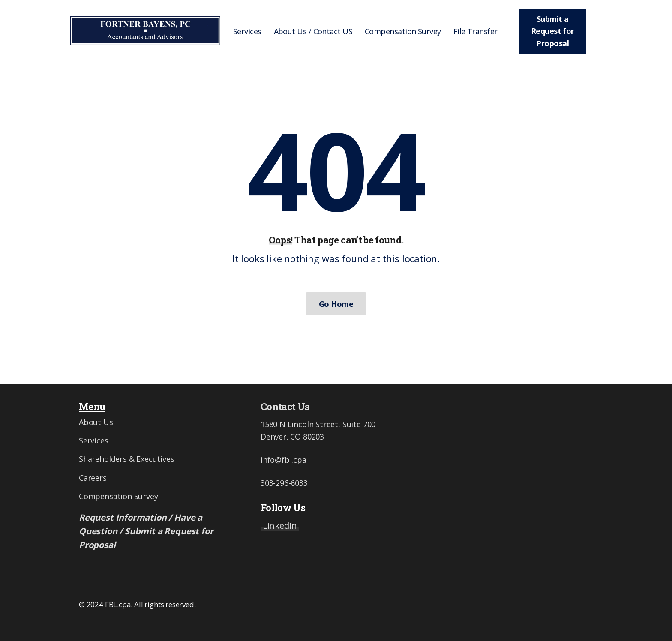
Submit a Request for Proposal (553, 31)
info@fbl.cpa (283, 460)
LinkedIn (280, 526)
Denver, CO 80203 (292, 437)
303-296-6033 (284, 483)
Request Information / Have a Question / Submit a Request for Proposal (146, 531)
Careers (93, 478)
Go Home (336, 304)
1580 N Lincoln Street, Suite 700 (318, 424)
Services (94, 440)
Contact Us (285, 406)
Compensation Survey (118, 496)
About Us (96, 422)
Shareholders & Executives (127, 459)
